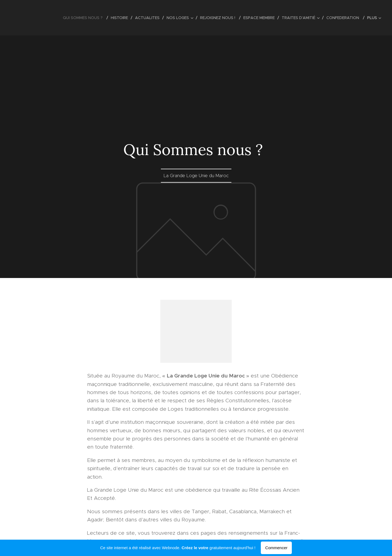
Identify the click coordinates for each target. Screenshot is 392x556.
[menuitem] (85, 18)
